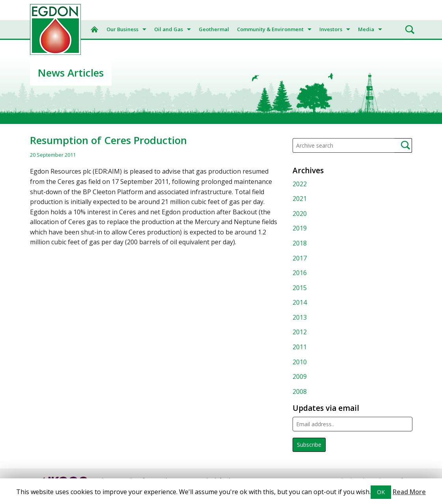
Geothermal (214, 29)
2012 (300, 332)
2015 (300, 288)
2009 (300, 377)
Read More (409, 492)
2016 (300, 273)
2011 (300, 347)
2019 (300, 228)
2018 (300, 243)
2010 (300, 362)
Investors (331, 29)
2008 (300, 392)
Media (366, 29)
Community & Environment (270, 29)
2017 (300, 258)
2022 (300, 184)
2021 (300, 199)
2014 (300, 302)
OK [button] (381, 492)
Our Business (122, 29)
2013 (300, 317)
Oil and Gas (169, 29)
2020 (300, 214)
